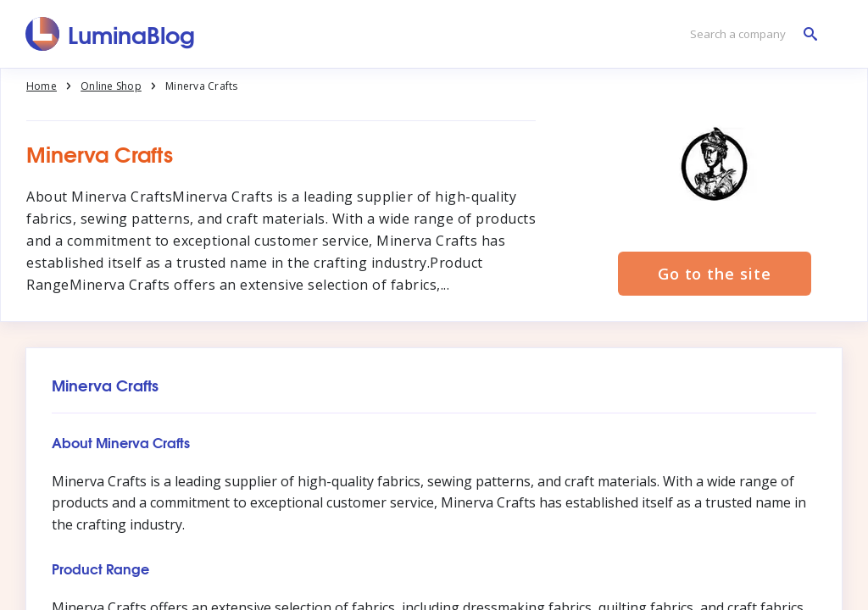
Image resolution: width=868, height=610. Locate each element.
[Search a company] (749, 34)
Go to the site (715, 274)
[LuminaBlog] (111, 34)
